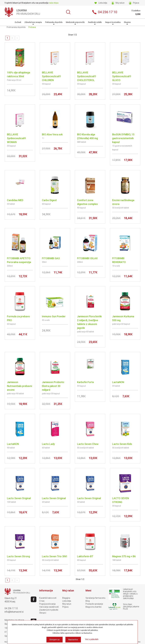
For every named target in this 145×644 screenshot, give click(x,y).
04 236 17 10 (11, 608)
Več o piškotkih (92, 639)
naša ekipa (54, 3)
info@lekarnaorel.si (14, 612)
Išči (68, 12)
